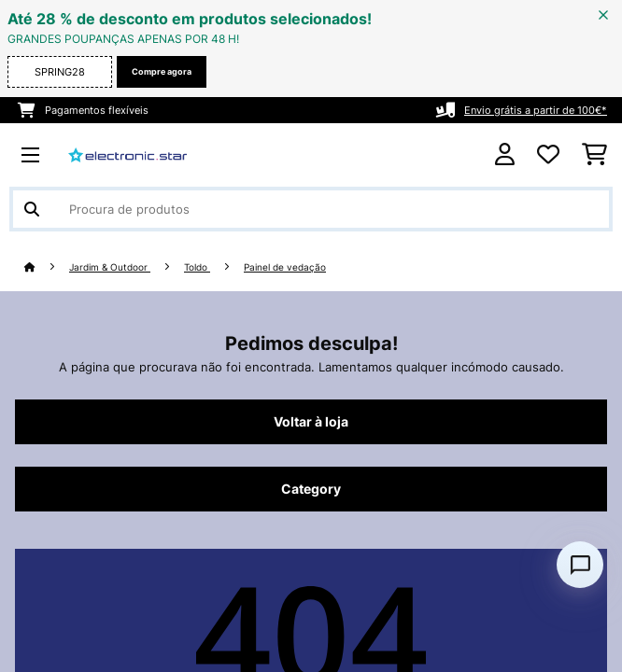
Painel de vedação (285, 267)
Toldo (197, 267)
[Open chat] (580, 565)
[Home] (47, 267)
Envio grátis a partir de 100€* (536, 110)
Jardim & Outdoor (110, 267)
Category (311, 489)
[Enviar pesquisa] (32, 209)
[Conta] (505, 154)
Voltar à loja (311, 422)
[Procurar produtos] (311, 209)
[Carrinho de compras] (594, 155)
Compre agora (162, 71)
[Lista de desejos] (548, 155)
